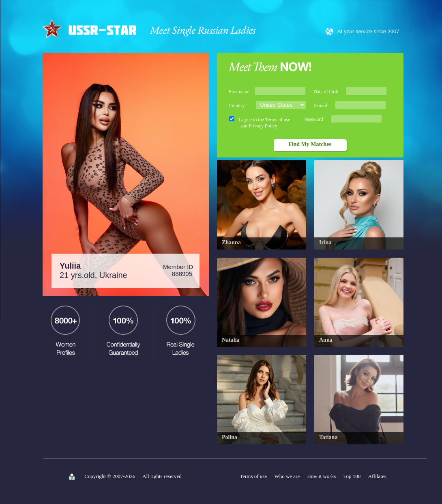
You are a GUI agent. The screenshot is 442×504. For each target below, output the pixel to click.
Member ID (178, 270)
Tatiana (328, 437)
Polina (230, 437)
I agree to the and (264, 123)
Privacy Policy (263, 126)
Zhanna (231, 242)
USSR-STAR (90, 28)
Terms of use (278, 120)
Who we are (287, 476)
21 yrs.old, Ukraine (93, 270)
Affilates (377, 476)
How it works (321, 476)
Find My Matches (310, 144)
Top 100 (352, 476)
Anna (326, 340)
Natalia (231, 340)
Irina (325, 242)
